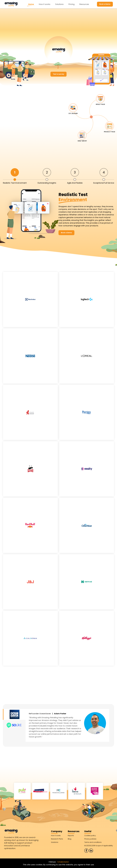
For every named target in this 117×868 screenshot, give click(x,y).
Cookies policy (90, 836)
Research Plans (57, 839)
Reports (71, 836)
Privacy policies (90, 839)
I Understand (63, 862)
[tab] (15, 176)
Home (31, 4)
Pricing (72, 4)
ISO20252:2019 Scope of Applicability (99, 846)
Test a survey (59, 74)
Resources (84, 4)
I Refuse (52, 862)
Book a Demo (105, 4)
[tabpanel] (58, 214)
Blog (70, 839)
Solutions (59, 4)
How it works (45, 4)
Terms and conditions (93, 842)
